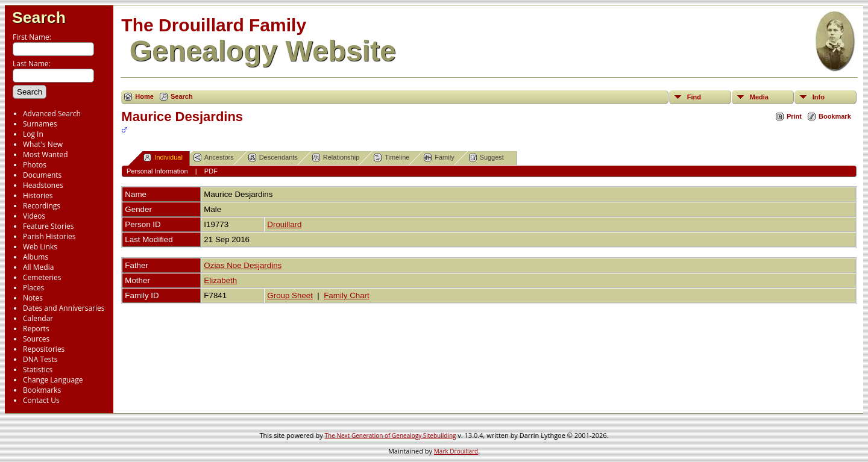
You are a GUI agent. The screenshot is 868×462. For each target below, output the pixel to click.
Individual (163, 158)
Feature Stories (48, 226)
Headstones (43, 185)
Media (759, 97)
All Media (38, 267)
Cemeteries (42, 277)
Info (819, 97)
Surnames (40, 124)
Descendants (273, 158)
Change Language (53, 380)
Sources (36, 339)
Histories (38, 195)
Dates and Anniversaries (64, 308)
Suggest (486, 158)
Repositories (44, 349)
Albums (36, 257)
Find (694, 97)
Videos (34, 216)
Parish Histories (49, 236)
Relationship (336, 158)
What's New (43, 144)
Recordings (42, 206)
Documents (42, 175)
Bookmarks (42, 390)
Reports (36, 329)
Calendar (38, 318)
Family (439, 158)
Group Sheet (290, 295)
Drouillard (284, 224)
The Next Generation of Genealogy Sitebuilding (391, 435)
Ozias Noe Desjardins (243, 265)
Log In (33, 134)
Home (144, 96)
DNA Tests (40, 359)
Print (794, 116)
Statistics (38, 370)
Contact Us (41, 400)
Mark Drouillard (456, 451)
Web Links (40, 247)
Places (33, 288)
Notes (33, 298)
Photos (35, 165)
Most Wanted (46, 155)
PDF (211, 171)
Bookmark (835, 116)
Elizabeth (220, 280)
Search (39, 17)
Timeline (392, 158)
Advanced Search (52, 114)
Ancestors (214, 158)
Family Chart (347, 295)
